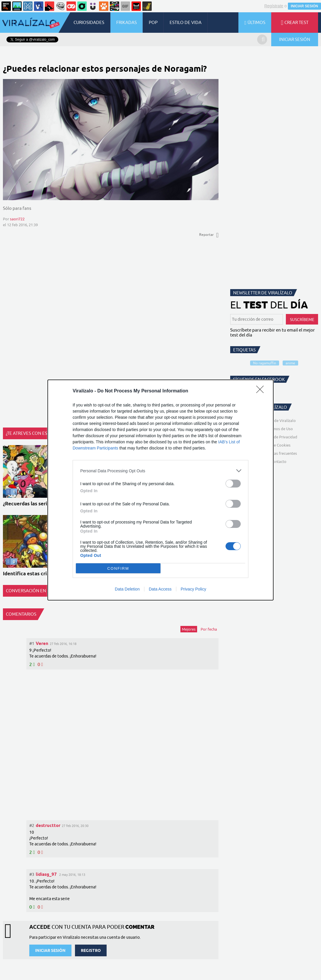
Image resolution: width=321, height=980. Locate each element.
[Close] (262, 391)
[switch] (233, 484)
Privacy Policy (193, 589)
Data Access (160, 589)
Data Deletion (127, 589)
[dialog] (160, 490)
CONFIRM (118, 568)
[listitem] (160, 471)
